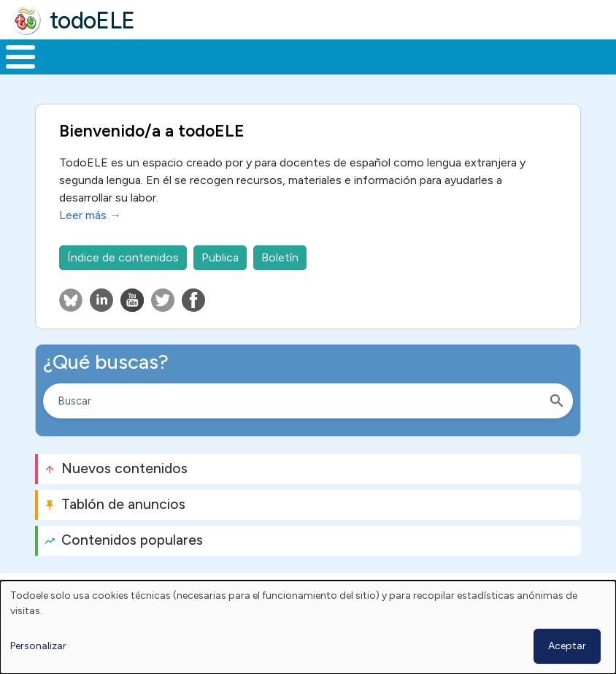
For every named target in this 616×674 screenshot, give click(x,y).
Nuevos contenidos (116, 466)
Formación (164, 55)
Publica (220, 255)
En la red (333, 55)
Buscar (588, 55)
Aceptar (567, 646)
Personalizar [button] (38, 646)
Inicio (13, 55)
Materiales (70, 55)
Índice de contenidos (123, 255)
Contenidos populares (123, 538)
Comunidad (522, 55)
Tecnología (425, 55)
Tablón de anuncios (115, 502)
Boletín (280, 255)
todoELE (92, 20)
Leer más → (90, 213)
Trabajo (251, 55)
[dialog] (308, 627)
